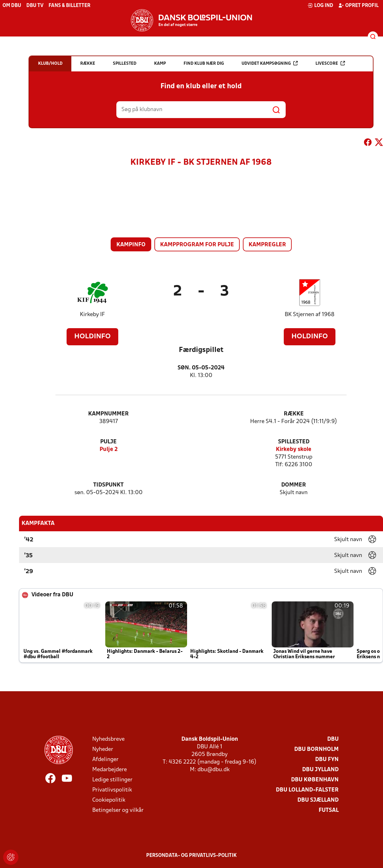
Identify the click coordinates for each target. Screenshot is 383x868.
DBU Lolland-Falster (307, 790)
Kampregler (267, 245)
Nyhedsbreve (108, 739)
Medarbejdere (110, 770)
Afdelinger (105, 760)
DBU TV (35, 6)
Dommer (294, 485)
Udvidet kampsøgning (270, 63)
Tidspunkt (108, 485)
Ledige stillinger (112, 780)
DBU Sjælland (318, 800)
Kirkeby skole (294, 450)
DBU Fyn (327, 760)
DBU (333, 739)
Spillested (294, 442)
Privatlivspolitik (112, 790)
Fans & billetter (69, 6)
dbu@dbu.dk (214, 770)
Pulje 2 (109, 450)
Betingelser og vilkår (118, 810)
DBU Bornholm (316, 749)
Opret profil (358, 5)
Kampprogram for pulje (197, 245)
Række (294, 414)
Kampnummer (108, 414)
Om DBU (12, 6)
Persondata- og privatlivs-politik (191, 856)
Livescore (330, 63)
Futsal (329, 810)
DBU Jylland (320, 770)
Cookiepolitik (109, 800)
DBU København (315, 780)
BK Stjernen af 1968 (310, 315)
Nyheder (103, 749)
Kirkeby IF (92, 315)
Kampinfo (131, 245)
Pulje (108, 442)
